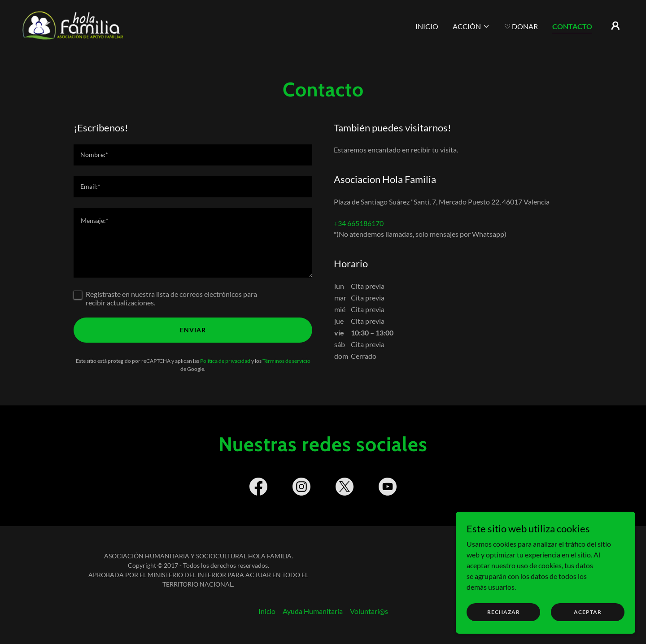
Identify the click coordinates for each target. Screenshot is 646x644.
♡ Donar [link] (521, 26)
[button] (471, 26)
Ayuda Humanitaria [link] (313, 611)
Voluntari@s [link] (369, 611)
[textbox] (193, 155)
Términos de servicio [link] (286, 361)
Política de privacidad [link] (225, 361)
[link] (73, 24)
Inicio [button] (267, 611)
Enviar (193, 330)
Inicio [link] (427, 26)
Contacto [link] (572, 26)
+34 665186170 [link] (359, 223)
